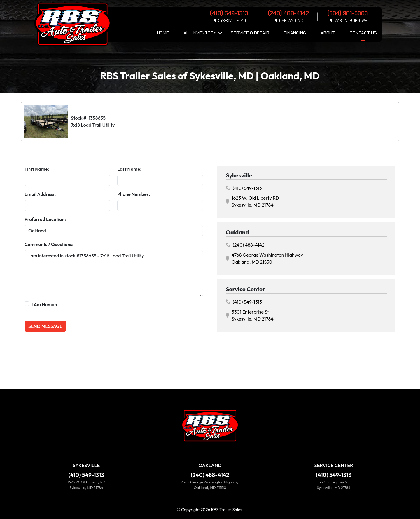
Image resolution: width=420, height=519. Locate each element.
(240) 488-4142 (245, 245)
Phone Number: (134, 194)
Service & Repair (250, 33)
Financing (295, 33)
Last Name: (129, 169)
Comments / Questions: (49, 244)
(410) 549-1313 (244, 188)
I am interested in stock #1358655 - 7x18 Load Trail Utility (114, 273)
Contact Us (363, 33)
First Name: (37, 169)
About (328, 33)
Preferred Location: (45, 219)
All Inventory (200, 33)
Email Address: (40, 194)
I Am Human (44, 304)
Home (163, 33)
